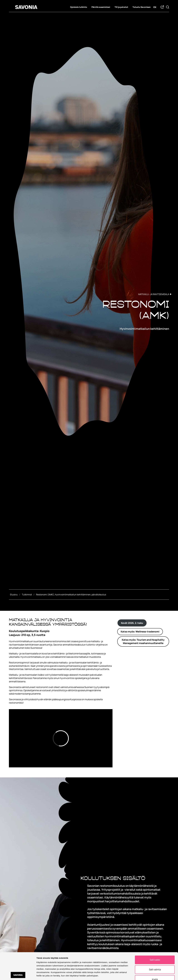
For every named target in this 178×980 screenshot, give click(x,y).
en (155, 7)
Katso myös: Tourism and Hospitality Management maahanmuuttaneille (143, 641)
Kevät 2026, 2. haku (132, 623)
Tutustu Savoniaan (142, 7)
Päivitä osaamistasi (101, 7)
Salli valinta (155, 952)
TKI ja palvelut (121, 7)
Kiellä (155, 962)
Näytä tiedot (149, 975)
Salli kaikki (155, 942)
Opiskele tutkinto (79, 7)
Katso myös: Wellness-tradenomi (140, 632)
